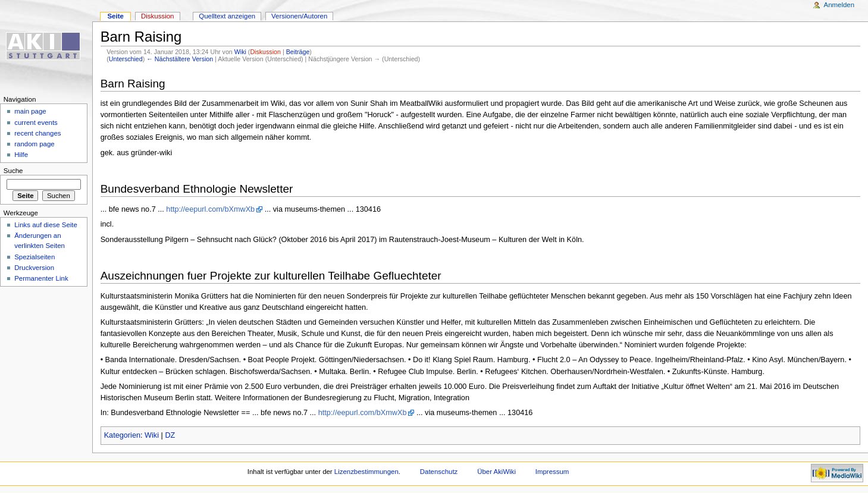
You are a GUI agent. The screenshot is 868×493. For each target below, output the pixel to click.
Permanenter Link (41, 278)
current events (36, 123)
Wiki (240, 52)
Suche (13, 171)
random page (35, 144)
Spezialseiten (35, 257)
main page (30, 111)
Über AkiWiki (496, 472)
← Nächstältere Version (180, 59)
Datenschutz (439, 472)
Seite (115, 16)
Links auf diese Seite (46, 225)
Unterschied (126, 59)
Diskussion (265, 52)
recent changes (37, 133)
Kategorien (122, 435)
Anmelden (839, 5)
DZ (170, 435)
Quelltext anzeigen (227, 16)
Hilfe (21, 155)
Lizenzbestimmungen (366, 472)
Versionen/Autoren (299, 16)
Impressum (552, 472)
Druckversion (34, 268)
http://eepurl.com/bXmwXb (210, 209)
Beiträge (298, 52)
